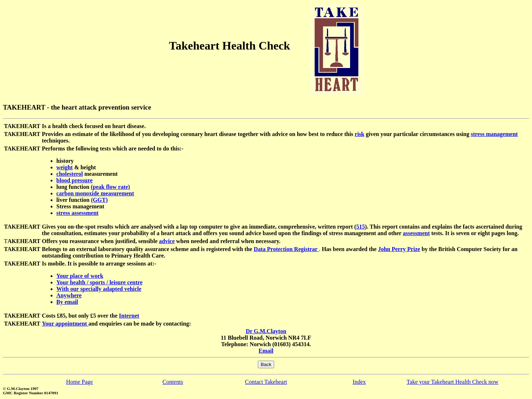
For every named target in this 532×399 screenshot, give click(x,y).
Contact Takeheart (266, 382)
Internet (129, 316)
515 (361, 227)
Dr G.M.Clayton (266, 331)
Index (359, 382)
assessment (416, 233)
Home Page (80, 382)
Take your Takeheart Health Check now (452, 382)
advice (167, 241)
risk (360, 134)
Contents (173, 382)
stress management (494, 134)
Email (266, 351)
